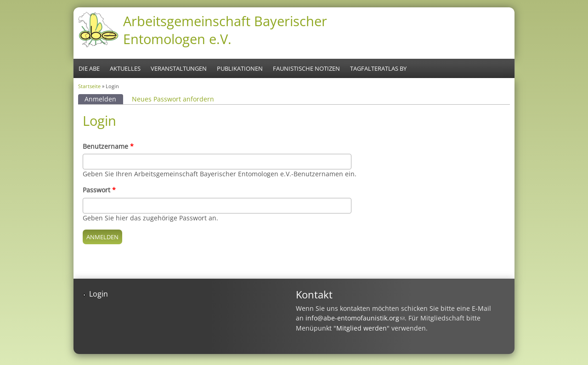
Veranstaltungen (179, 68)
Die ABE (89, 68)
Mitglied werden (362, 328)
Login (99, 294)
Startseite (89, 86)
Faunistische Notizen (306, 68)
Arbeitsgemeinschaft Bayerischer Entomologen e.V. (225, 30)
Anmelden (104, 99)
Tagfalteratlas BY (378, 68)
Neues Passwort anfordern (173, 99)
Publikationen (240, 68)
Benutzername (108, 146)
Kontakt (314, 295)
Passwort (99, 190)
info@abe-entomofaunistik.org (355, 318)
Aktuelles (125, 68)
